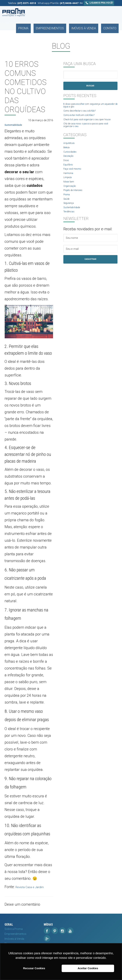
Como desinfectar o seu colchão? (84, 113)
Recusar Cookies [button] (34, 968)
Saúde (67, 210)
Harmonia (69, 182)
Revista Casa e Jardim (34, 887)
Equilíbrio (69, 173)
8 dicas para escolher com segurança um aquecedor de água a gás (88, 106)
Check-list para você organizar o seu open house (88, 123)
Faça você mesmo (75, 178)
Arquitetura (70, 150)
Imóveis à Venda (92, 13)
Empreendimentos (65, 13)
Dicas (67, 168)
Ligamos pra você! (99, 3)
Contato (112, 13)
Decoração (70, 164)
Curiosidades (71, 159)
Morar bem (70, 192)
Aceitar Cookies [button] (88, 968)
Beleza (67, 154)
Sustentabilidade (15, 125)
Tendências (70, 224)
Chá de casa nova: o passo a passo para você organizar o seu (88, 131)
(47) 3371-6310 (27, 3)
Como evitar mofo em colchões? (83, 117)
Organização (71, 196)
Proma (45, 13)
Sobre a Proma (14, 929)
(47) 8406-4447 (69, 3)
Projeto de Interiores (75, 201)
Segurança (70, 215)
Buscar (90, 86)
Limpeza (68, 187)
